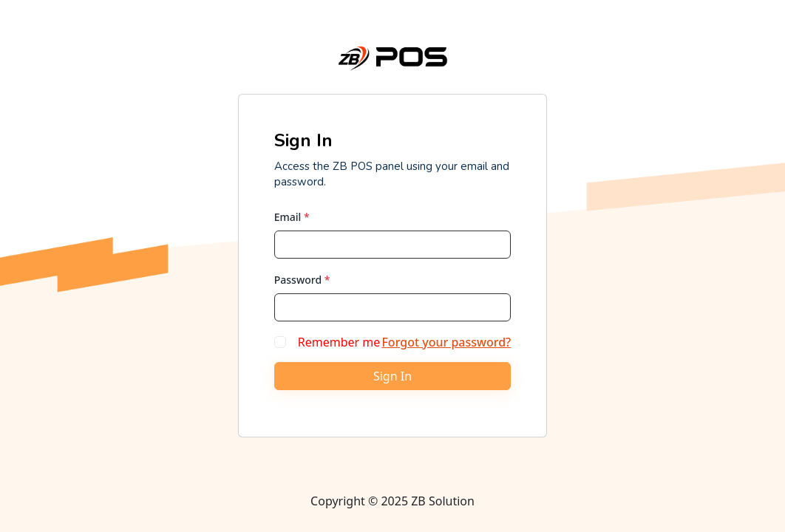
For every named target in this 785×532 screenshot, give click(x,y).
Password (302, 280)
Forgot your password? (446, 342)
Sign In (392, 376)
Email (292, 217)
